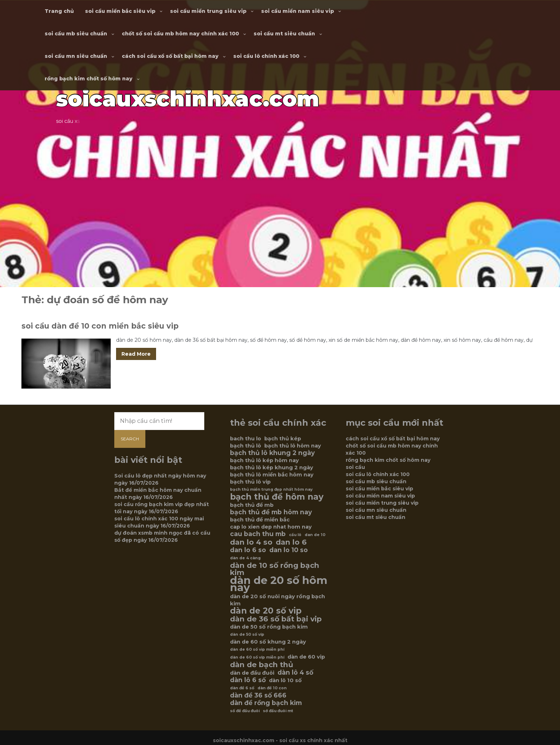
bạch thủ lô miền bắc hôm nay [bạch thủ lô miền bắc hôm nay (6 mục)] (272, 475)
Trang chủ (59, 11)
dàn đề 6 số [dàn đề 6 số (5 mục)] (242, 688)
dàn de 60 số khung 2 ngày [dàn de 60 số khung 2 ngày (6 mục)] (268, 642)
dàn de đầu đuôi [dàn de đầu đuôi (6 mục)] (252, 673)
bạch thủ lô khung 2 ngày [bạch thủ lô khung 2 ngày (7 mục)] (272, 453)
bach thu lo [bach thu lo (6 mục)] (246, 439)
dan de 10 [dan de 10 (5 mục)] (315, 535)
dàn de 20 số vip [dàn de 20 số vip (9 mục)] (266, 611)
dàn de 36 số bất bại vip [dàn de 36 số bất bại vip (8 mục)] (276, 619)
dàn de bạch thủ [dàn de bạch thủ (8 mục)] (262, 665)
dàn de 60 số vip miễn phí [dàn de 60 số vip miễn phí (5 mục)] (257, 649)
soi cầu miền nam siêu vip (297, 11)
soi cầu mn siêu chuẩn (76, 56)
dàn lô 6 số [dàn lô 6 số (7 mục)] (248, 680)
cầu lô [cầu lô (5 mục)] (295, 535)
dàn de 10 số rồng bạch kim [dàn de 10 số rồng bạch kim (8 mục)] (275, 569)
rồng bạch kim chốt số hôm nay (89, 79)
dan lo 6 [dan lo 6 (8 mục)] (291, 542)
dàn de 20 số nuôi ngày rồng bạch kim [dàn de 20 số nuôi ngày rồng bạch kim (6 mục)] (277, 600)
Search (130, 439)
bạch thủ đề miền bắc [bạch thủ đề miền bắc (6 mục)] (260, 520)
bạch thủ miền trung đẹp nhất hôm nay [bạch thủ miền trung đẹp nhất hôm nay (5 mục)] (271, 489)
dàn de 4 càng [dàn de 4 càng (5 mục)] (245, 558)
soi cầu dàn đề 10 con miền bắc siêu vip (100, 326)
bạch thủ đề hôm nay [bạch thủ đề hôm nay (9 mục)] (277, 497)
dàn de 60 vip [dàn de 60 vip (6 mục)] (306, 657)
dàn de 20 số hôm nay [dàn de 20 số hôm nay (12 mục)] (279, 584)
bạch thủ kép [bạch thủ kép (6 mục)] (283, 439)
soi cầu (355, 467)
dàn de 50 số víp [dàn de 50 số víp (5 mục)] (247, 634)
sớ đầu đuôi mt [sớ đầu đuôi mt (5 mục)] (278, 711)
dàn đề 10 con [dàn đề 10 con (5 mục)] (272, 688)
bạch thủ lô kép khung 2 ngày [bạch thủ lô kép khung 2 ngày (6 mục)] (272, 467)
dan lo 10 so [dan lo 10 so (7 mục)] (289, 550)
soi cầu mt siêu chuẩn (284, 34)
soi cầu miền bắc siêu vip (120, 11)
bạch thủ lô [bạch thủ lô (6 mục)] (246, 446)
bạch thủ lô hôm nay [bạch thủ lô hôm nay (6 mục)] (293, 446)
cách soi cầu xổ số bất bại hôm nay (170, 56)
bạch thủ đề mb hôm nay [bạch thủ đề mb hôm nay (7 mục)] (271, 512)
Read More (136, 354)
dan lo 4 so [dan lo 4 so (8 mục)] (251, 542)
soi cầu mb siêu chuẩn (76, 34)
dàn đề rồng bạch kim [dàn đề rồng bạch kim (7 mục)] (266, 703)
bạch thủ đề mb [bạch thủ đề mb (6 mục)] (252, 505)
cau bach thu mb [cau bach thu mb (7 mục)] (258, 534)
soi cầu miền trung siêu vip (208, 11)
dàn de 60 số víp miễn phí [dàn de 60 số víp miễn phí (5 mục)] (257, 657)
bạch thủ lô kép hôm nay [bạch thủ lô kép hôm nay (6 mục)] (264, 460)
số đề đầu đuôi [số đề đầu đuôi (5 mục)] (245, 711)
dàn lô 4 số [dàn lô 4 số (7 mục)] (295, 672)
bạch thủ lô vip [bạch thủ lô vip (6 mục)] (250, 482)
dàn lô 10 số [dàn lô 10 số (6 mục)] (285, 680)
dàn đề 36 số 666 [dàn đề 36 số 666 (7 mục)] (258, 695)
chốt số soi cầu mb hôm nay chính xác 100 (180, 34)
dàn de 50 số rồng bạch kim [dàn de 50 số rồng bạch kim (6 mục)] (269, 627)
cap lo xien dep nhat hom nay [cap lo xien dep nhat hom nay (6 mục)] (271, 527)
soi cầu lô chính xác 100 (266, 56)
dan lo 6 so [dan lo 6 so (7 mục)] (248, 550)
